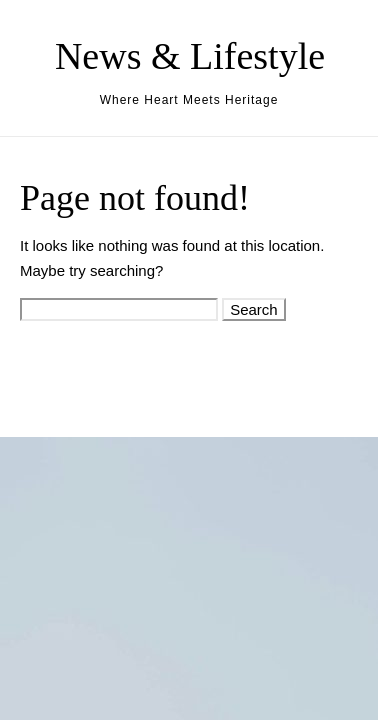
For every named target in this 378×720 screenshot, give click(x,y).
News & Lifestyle (190, 56)
